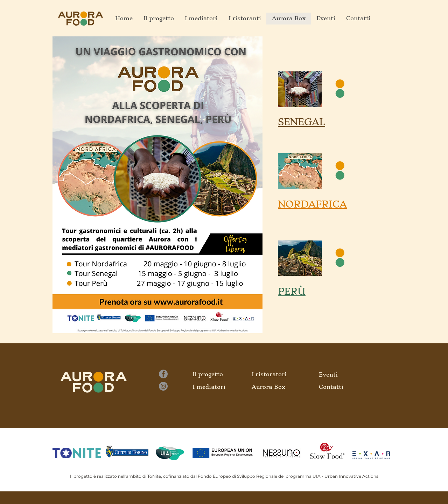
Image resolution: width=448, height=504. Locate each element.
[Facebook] (163, 374)
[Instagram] (163, 386)
